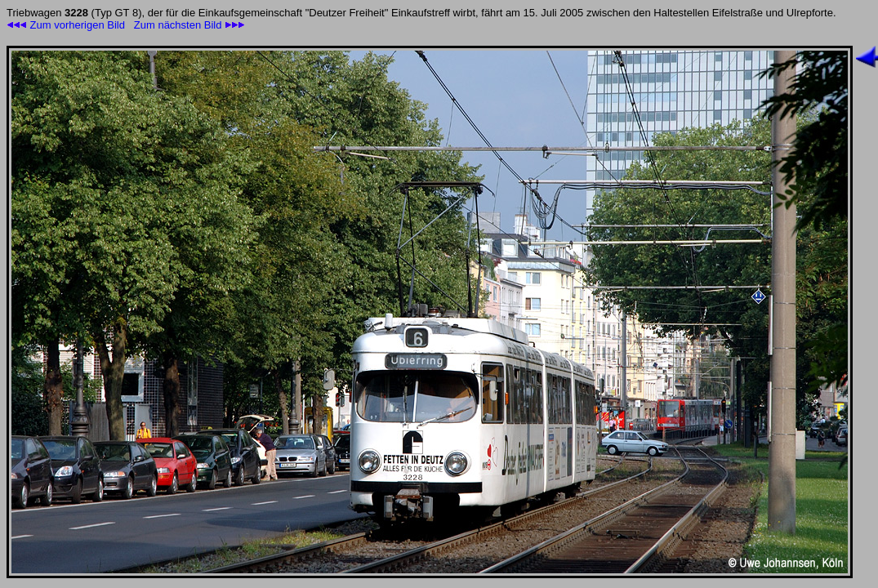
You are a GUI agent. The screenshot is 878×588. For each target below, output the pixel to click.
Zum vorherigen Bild (66, 25)
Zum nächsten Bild (189, 25)
